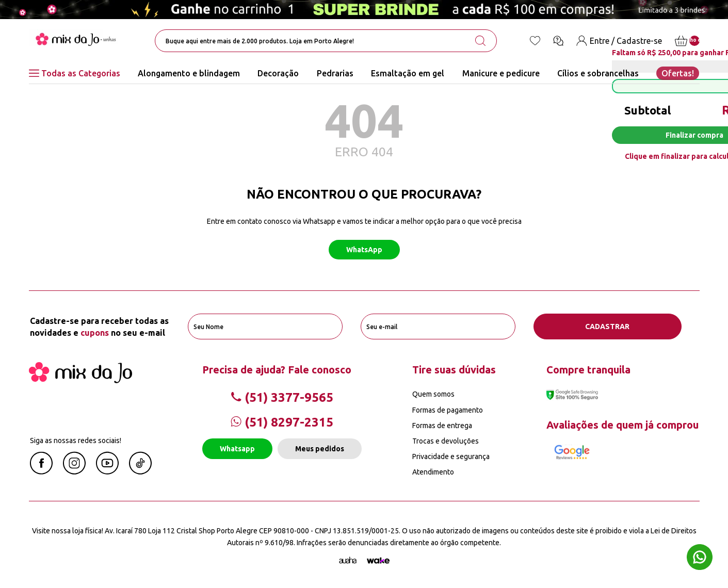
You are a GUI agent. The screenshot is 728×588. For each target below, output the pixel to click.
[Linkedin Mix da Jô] (140, 471)
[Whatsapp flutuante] (700, 558)
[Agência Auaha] (348, 561)
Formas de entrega (442, 426)
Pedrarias (335, 73)
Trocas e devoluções (446, 441)
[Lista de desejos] (535, 41)
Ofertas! (678, 73)
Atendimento (433, 472)
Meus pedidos (320, 449)
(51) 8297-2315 (282, 422)
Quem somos (433, 394)
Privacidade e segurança (451, 456)
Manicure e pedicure (501, 73)
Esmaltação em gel (408, 73)
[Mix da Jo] (80, 380)
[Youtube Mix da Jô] (107, 471)
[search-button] (480, 41)
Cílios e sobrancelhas (598, 73)
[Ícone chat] (558, 41)
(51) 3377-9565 (282, 397)
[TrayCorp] (378, 561)
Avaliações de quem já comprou (622, 425)
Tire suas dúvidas (454, 370)
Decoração (278, 73)
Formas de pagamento (448, 410)
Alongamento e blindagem (189, 73)
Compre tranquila (588, 370)
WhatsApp (364, 250)
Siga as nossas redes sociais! (76, 440)
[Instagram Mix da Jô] (74, 471)
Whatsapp (237, 449)
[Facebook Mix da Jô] (41, 471)
